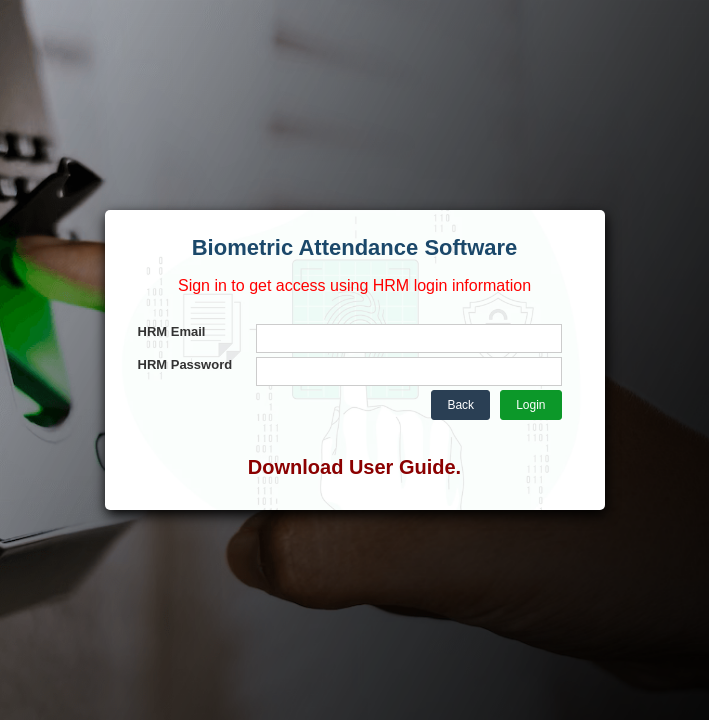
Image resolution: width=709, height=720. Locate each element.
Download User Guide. (354, 467)
